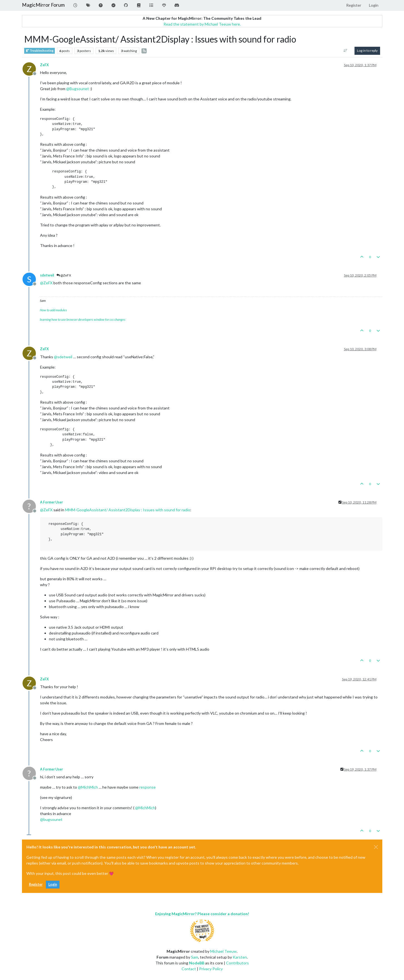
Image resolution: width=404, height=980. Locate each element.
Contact (189, 969)
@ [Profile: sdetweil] (63, 357)
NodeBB (197, 963)
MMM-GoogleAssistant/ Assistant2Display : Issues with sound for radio (128, 510)
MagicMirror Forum (43, 5)
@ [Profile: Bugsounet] (78, 89)
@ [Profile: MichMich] (88, 787)
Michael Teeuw (223, 951)
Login (53, 884)
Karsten (240, 957)
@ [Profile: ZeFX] (46, 283)
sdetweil (47, 275)
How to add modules (53, 310)
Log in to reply (367, 50)
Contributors (237, 963)
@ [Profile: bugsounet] (51, 819)
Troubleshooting (39, 51)
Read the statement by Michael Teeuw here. (202, 24)
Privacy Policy (211, 969)
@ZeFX (64, 275)
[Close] (376, 847)
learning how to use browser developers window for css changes (83, 319)
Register (36, 884)
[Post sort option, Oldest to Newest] (345, 51)
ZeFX (44, 65)
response (148, 787)
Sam (195, 957)
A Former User (51, 502)
